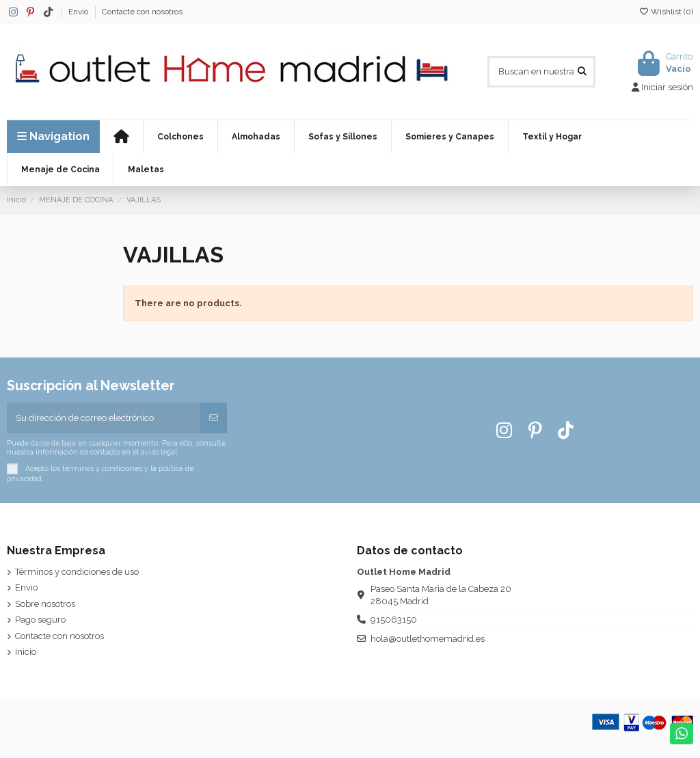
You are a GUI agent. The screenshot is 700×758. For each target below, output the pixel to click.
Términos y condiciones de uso (77, 572)
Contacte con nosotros (142, 12)
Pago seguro (40, 620)
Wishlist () (666, 12)
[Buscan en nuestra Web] (582, 72)
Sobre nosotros (45, 604)
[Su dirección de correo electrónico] (104, 418)
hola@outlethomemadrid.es (428, 639)
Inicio (26, 652)
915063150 (394, 620)
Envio (79, 12)
